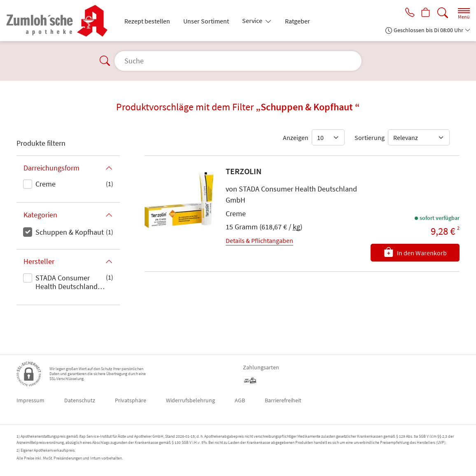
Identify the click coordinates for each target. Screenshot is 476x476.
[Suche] (443, 13)
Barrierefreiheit (283, 400)
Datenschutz (80, 400)
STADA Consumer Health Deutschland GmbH (66, 283)
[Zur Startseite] (60, 21)
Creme (45, 184)
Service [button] (253, 21)
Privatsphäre (131, 400)
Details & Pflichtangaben (259, 240)
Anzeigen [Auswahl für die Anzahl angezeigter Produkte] (296, 138)
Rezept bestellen (147, 21)
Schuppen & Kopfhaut (70, 232)
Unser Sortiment (206, 21)
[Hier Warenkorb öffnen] (425, 13)
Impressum (30, 400)
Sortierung (370, 138)
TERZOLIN (244, 171)
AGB (240, 400)
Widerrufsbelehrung (190, 400)
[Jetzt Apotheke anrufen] (407, 13)
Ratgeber (297, 21)
